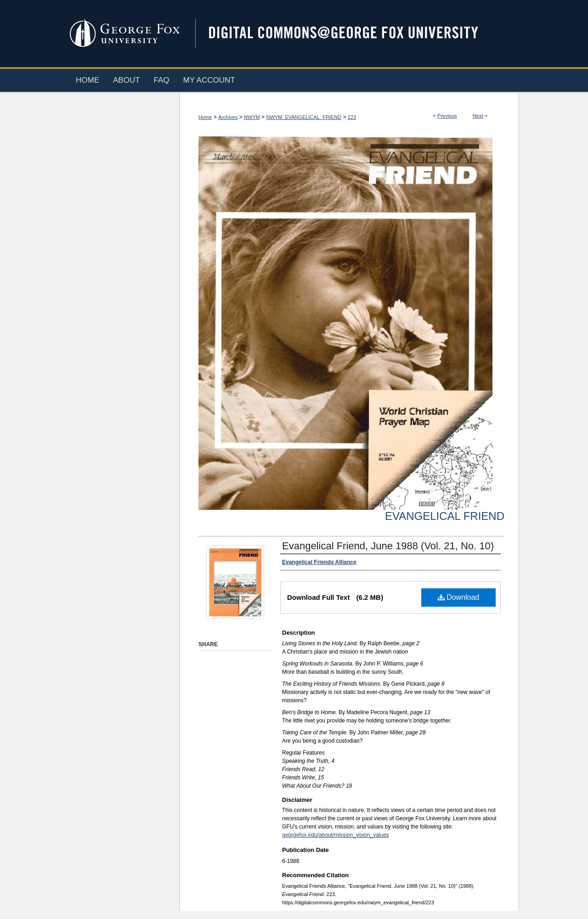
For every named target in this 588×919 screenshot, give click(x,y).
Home (205, 117)
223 (352, 117)
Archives (228, 117)
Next (478, 116)
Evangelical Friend (445, 516)
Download (459, 597)
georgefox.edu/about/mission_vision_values (336, 835)
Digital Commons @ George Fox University (351, 33)
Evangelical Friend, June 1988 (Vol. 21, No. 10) (388, 546)
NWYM (252, 117)
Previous (447, 116)
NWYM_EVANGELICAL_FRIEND (304, 117)
